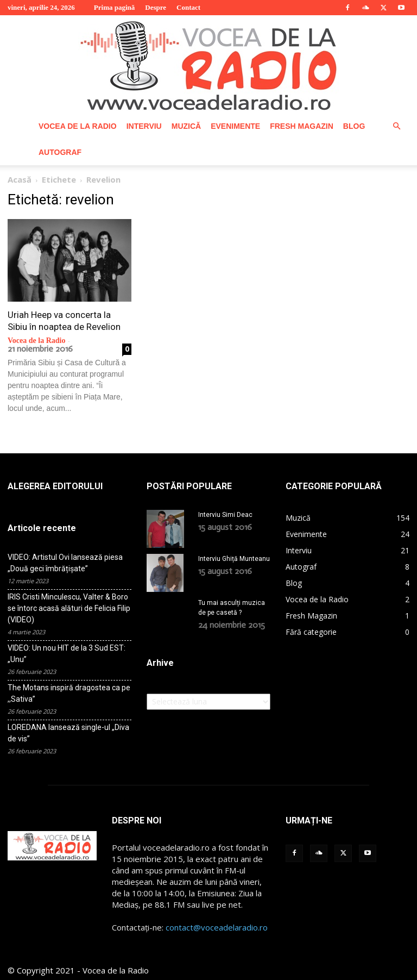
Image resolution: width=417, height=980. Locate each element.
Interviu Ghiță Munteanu (234, 559)
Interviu (144, 126)
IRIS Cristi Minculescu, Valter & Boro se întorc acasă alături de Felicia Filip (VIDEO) (69, 608)
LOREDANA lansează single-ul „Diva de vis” (68, 733)
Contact (188, 7)
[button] (396, 126)
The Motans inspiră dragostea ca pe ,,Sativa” (69, 693)
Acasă (20, 179)
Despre (156, 7)
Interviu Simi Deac (225, 515)
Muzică (186, 126)
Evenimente (235, 126)
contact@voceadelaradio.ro (217, 927)
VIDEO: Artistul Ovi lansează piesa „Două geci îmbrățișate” (65, 563)
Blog (354, 126)
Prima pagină (114, 7)
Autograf (60, 152)
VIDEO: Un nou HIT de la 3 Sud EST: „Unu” (67, 654)
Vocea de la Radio (78, 126)
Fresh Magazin (302, 126)
